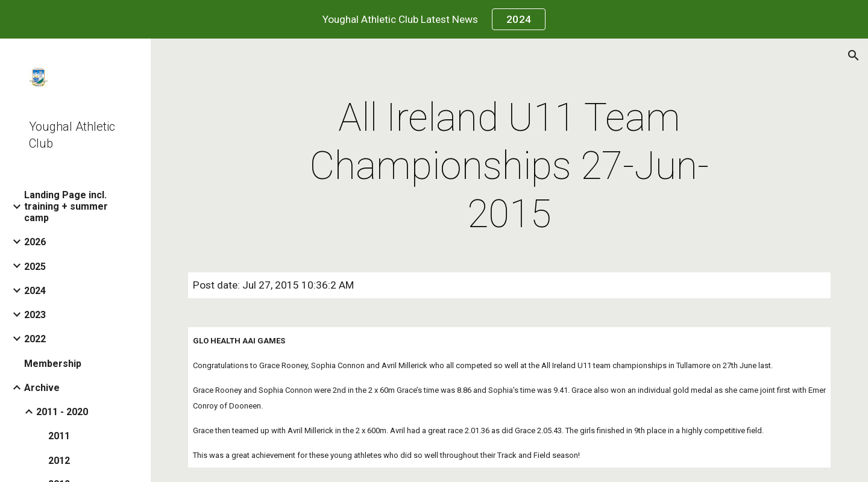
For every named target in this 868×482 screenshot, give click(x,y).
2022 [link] (35, 339)
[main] (509, 166)
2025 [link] (35, 267)
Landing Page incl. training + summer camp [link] (66, 206)
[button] (854, 55)
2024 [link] (35, 291)
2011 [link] (59, 436)
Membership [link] (53, 364)
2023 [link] (35, 315)
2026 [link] (35, 242)
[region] (434, 19)
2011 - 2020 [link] (62, 412)
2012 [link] (59, 461)
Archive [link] (42, 388)
